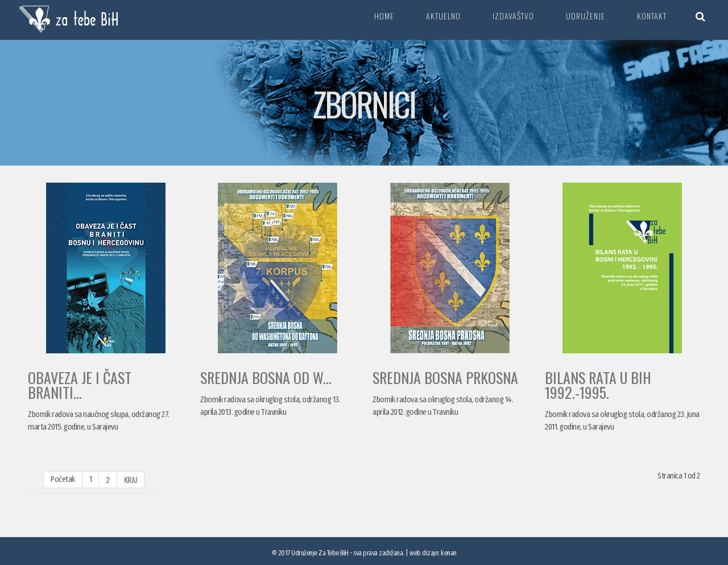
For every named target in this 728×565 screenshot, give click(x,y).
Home (384, 16)
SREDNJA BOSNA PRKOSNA (445, 378)
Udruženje (586, 16)
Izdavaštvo (513, 16)
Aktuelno (443, 16)
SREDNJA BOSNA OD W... (266, 378)
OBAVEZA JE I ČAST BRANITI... (80, 385)
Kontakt (652, 16)
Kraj (131, 479)
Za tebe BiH (69, 20)
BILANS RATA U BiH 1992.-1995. (598, 385)
